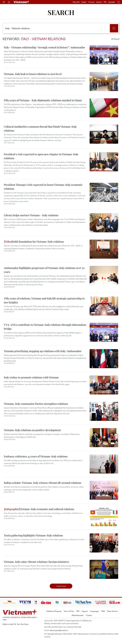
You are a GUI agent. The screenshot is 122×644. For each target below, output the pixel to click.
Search (61, 12)
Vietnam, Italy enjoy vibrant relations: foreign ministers (36, 562)
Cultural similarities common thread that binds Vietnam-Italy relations (40, 129)
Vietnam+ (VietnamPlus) (22, 2)
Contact (89, 615)
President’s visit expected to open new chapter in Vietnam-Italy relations (41, 156)
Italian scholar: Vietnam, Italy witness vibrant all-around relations (43, 483)
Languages (95, 611)
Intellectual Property (54, 611)
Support (85, 611)
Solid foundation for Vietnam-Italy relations (34, 242)
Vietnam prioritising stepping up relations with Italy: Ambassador (43, 351)
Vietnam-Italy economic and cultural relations (39, 509)
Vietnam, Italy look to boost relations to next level (33, 74)
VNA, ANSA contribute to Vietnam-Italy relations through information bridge (45, 327)
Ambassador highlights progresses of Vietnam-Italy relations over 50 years (44, 270)
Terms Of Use (69, 611)
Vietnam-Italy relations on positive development (32, 430)
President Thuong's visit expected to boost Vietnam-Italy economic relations (43, 187)
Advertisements (78, 615)
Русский (111, 2)
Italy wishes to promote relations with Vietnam (31, 377)
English (84, 2)
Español (99, 2)
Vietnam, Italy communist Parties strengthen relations (36, 404)
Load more (61, 586)
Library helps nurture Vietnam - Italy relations (31, 215)
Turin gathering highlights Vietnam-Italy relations (33, 535)
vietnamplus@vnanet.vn (59, 630)
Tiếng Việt (76, 2)
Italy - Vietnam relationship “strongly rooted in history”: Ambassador (44, 47)
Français (91, 2)
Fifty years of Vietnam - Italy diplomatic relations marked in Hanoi (43, 100)
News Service (112, 611)
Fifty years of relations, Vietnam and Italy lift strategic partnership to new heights (44, 300)
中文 (105, 2)
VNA (103, 611)
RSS (78, 611)
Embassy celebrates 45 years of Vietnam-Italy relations (36, 456)
